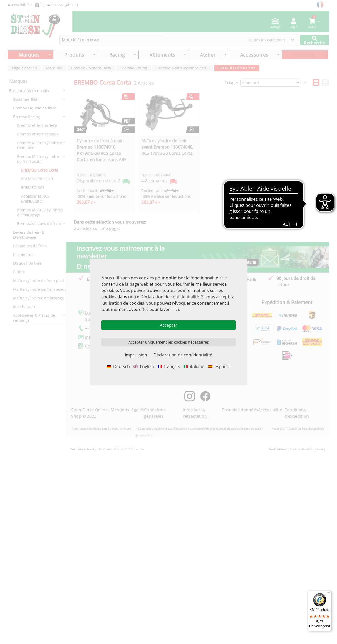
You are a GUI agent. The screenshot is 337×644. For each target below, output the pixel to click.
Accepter (169, 325)
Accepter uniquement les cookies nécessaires (169, 342)
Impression (136, 355)
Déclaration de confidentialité (170, 297)
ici (177, 309)
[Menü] (329, 593)
